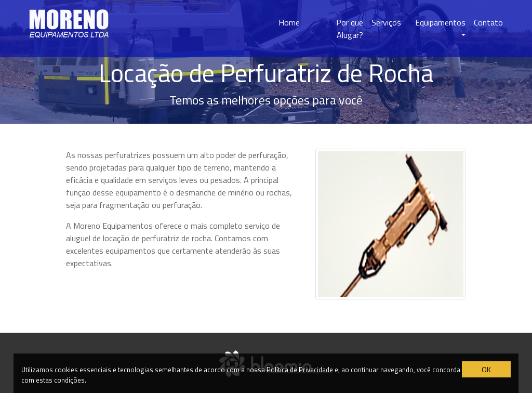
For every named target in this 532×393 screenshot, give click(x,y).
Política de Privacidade (300, 370)
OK (486, 369)
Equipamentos (440, 22)
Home (289, 22)
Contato (488, 22)
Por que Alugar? (350, 29)
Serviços (386, 22)
